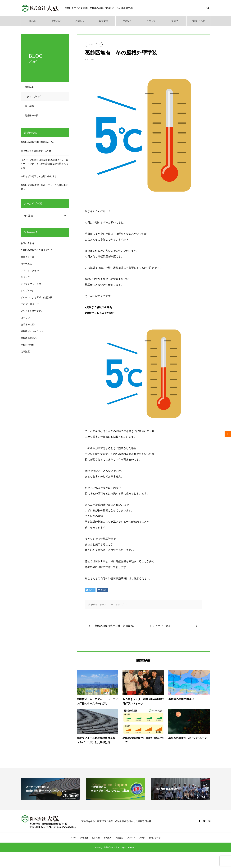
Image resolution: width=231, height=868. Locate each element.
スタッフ (151, 21)
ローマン (25, 318)
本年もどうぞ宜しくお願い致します (39, 176)
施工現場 (30, 106)
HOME (32, 21)
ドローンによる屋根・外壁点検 (36, 297)
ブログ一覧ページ (30, 304)
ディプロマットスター (32, 284)
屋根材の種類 (27, 345)
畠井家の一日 (32, 115)
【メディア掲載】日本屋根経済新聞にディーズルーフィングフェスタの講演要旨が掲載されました (44, 164)
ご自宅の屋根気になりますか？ (36, 250)
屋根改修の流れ (29, 338)
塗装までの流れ (29, 324)
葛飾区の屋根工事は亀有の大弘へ (38, 142)
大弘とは (56, 21)
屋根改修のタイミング (32, 331)
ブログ (175, 21)
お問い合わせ (198, 21)
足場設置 (25, 352)
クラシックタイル (30, 270)
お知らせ (80, 21)
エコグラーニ (27, 257)
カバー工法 (26, 264)
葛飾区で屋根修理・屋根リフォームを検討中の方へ (44, 187)
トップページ (27, 291)
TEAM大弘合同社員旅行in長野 (36, 151)
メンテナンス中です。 (32, 311)
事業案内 (104, 21)
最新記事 (30, 87)
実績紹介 (127, 21)
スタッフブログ (34, 96)
